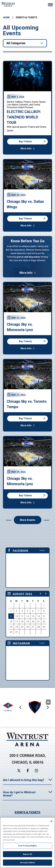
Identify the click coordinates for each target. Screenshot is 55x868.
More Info (26, 148)
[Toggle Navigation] (50, 5)
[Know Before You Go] (27, 257)
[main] (27, 350)
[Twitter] (19, 771)
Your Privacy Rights (27, 846)
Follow (42, 550)
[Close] (51, 821)
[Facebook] (28, 771)
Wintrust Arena (11, 4)
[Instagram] (36, 771)
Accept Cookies (27, 863)
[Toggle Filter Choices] (25, 43)
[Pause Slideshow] (48, 702)
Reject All (27, 854)
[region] (28, 614)
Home (6, 17)
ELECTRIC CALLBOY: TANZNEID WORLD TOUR (24, 117)
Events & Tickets (27, 812)
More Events (27, 520)
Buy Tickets (32, 142)
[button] (41, 594)
